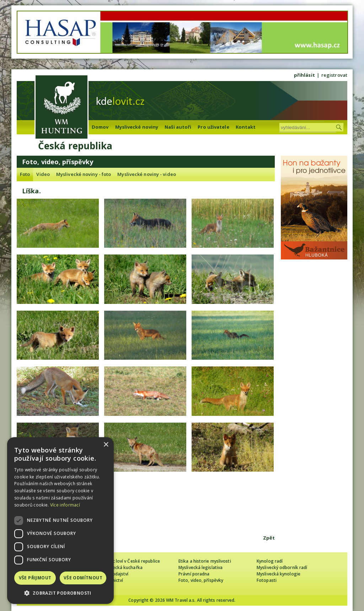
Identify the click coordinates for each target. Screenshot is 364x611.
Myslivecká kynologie (279, 574)
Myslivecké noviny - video (147, 174)
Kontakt (246, 127)
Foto (25, 174)
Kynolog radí (270, 561)
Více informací (65, 505)
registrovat (334, 75)
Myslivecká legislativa (200, 567)
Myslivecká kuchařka (121, 567)
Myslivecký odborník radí (282, 567)
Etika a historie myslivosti (205, 561)
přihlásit (304, 75)
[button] (60, 593)
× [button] (106, 445)
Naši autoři (178, 127)
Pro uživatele (213, 127)
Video (43, 174)
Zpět (269, 538)
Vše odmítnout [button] (83, 578)
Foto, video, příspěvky (201, 580)
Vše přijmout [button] (35, 578)
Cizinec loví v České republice (130, 561)
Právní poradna (194, 574)
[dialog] (60, 521)
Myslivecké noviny (137, 127)
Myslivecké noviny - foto (84, 174)
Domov (100, 127)
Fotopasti (267, 580)
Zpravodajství (114, 574)
